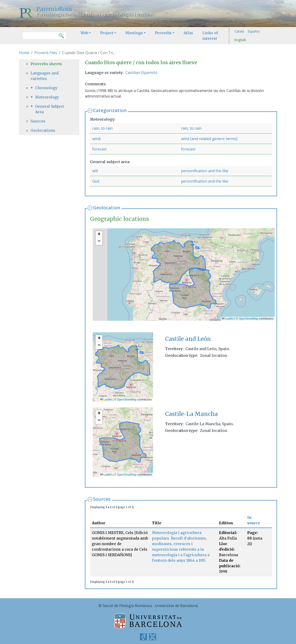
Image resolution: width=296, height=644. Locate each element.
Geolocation (107, 208)
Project (107, 33)
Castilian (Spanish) (141, 73)
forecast (99, 149)
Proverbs (163, 33)
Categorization (110, 110)
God (96, 181)
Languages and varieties (45, 76)
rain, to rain (102, 128)
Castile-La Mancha (191, 414)
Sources (102, 499)
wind (96, 139)
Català (239, 31)
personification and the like (205, 171)
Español (254, 31)
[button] (99, 235)
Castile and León (188, 339)
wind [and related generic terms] (209, 139)
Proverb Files (46, 53)
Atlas (188, 33)
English (240, 40)
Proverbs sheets (46, 64)
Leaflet (228, 319)
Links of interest (210, 36)
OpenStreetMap (248, 319)
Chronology (46, 88)
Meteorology (47, 97)
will (95, 171)
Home (24, 53)
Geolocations (43, 130)
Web (84, 33)
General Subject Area (50, 109)
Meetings (134, 33)
